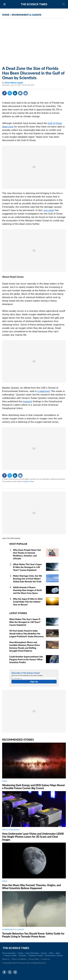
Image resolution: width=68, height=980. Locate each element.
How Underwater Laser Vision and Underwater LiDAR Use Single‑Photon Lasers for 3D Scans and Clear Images (33, 837)
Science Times (29, 481)
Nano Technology (32, 953)
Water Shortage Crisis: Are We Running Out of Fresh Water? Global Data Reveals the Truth (28, 579)
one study (49, 210)
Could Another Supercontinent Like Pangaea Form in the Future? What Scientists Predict (26, 659)
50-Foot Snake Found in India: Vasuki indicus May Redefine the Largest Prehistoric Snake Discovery (26, 634)
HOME (6, 15)
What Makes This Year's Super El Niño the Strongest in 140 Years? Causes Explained (27, 567)
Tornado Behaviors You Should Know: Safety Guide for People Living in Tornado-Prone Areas (33, 935)
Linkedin (15, 93)
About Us (6, 959)
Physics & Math (10, 955)
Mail (26, 93)
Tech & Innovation (9, 953)
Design (21, 953)
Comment (20, 93)
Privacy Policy (34, 959)
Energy (44, 953)
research (27, 401)
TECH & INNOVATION (11, 830)
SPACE (5, 781)
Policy (51, 953)
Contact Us (46, 959)
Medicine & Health (36, 955)
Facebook (4, 93)
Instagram (15, 972)
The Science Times (34, 4)
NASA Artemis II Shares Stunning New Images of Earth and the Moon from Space (27, 590)
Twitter (10, 93)
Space (58, 953)
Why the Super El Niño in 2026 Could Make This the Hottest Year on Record (28, 602)
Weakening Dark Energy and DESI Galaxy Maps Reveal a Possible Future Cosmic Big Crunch (33, 787)
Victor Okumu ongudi (14, 83)
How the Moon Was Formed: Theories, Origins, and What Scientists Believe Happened (31, 887)
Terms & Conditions (19, 959)
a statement (44, 391)
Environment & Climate (54, 955)
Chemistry (22, 955)
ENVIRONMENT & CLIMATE (27, 15)
